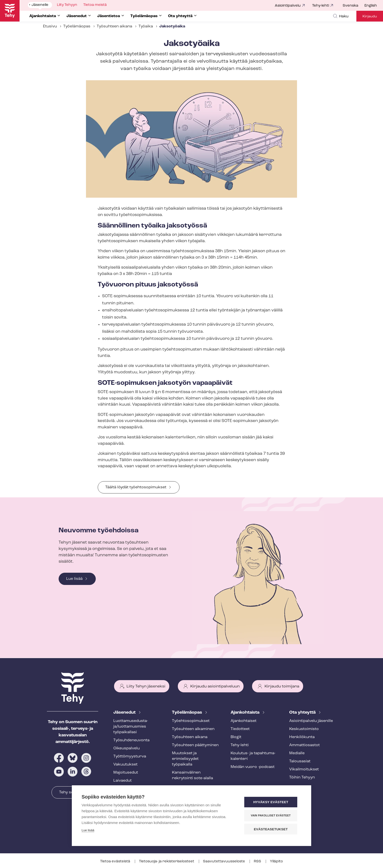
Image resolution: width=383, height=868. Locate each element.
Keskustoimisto (304, 729)
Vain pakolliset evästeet (272, 816)
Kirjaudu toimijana (282, 686)
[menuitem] (354, 6)
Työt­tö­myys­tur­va (130, 756)
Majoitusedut (126, 773)
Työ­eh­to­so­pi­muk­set (191, 721)
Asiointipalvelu (288, 6)
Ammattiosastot (304, 745)
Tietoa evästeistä (116, 862)
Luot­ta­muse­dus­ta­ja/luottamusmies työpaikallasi (131, 727)
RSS (258, 862)
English (371, 6)
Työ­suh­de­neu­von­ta (131, 740)
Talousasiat (300, 761)
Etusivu (50, 26)
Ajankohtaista (245, 713)
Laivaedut (122, 781)
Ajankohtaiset (244, 721)
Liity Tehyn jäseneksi (146, 686)
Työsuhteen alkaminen (193, 729)
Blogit (236, 737)
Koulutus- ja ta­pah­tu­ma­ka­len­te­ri (253, 756)
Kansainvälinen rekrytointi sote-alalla (192, 775)
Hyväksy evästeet (272, 802)
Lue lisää (74, 579)
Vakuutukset (125, 765)
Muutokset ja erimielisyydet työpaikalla (185, 759)
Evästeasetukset (272, 829)
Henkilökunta (302, 737)
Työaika (146, 26)
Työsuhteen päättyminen (195, 745)
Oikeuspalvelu (127, 748)
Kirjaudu (370, 17)
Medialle (297, 753)
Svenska (351, 6)
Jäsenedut (125, 713)
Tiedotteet (240, 729)
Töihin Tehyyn (302, 777)
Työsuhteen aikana (114, 26)
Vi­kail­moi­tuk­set (304, 769)
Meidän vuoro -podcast (253, 767)
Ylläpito (276, 862)
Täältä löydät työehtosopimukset (136, 487)
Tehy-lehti (321, 6)
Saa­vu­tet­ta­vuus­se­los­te (224, 862)
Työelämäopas (77, 26)
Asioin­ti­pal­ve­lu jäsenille (311, 721)
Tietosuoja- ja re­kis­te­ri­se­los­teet (167, 862)
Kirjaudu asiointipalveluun (215, 686)
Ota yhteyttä (303, 713)
